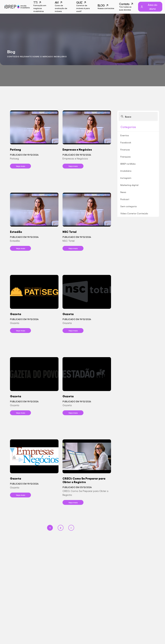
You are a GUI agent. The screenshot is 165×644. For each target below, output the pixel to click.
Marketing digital (129, 185)
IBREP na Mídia (128, 164)
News (123, 192)
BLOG (106, 7)
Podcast (125, 199)
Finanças (125, 149)
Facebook (126, 142)
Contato (127, 7)
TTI (42, 7)
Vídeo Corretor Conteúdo (134, 213)
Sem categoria (129, 206)
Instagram (126, 178)
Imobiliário (126, 171)
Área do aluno (149, 7)
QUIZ (85, 7)
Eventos (125, 135)
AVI (63, 7)
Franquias (126, 157)
